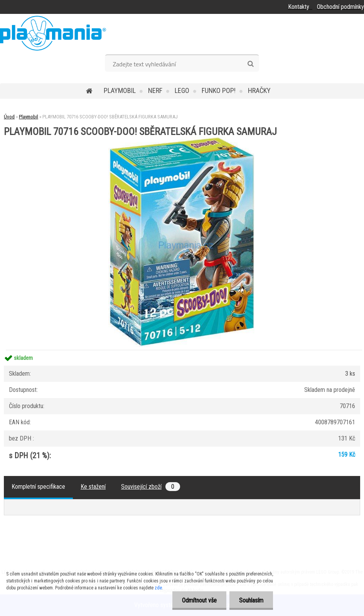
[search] (250, 64)
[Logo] (53, 33)
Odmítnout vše (199, 600)
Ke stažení (93, 487)
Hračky (259, 90)
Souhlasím (251, 600)
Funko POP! (219, 90)
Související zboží (151, 487)
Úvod (9, 117)
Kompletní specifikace (38, 487)
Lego (182, 90)
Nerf (155, 90)
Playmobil (120, 90)
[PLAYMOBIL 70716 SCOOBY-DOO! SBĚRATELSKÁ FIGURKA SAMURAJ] (182, 139)
